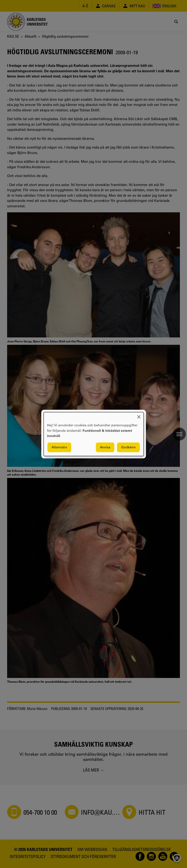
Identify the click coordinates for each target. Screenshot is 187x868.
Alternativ (59, 447)
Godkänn (128, 447)
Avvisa (105, 447)
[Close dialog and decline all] (139, 415)
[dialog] (94, 434)
